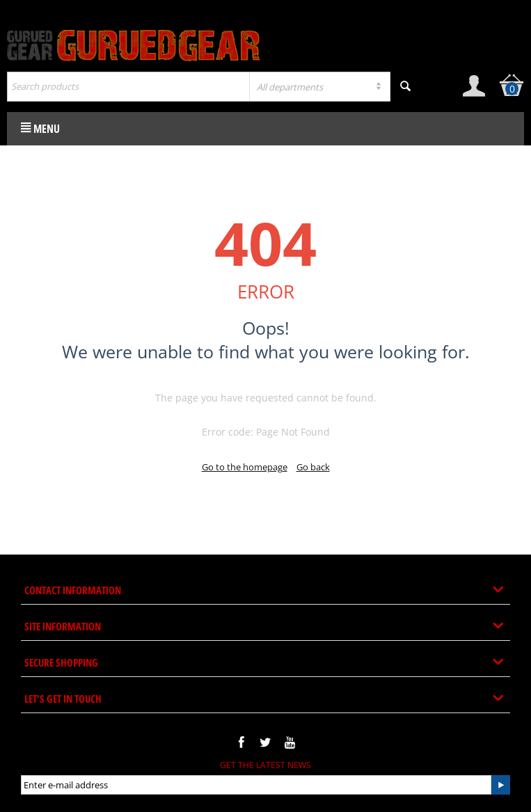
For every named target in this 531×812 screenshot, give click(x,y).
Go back (313, 467)
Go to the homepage (245, 467)
